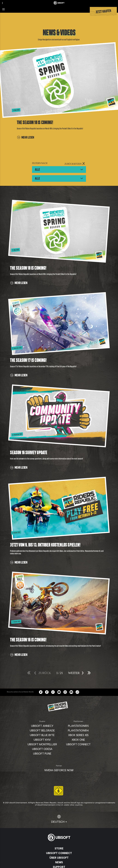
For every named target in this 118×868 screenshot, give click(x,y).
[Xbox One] (78, 740)
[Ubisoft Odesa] (42, 749)
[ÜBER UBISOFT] (59, 858)
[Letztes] (88, 673)
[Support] (59, 867)
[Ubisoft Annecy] (42, 726)
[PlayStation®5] (78, 726)
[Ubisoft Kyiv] (42, 740)
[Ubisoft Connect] (59, 853)
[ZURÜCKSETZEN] (75, 164)
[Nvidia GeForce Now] (59, 770)
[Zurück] (45, 673)
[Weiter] (74, 673)
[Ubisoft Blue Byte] (42, 735)
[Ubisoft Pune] (42, 753)
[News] (59, 862)
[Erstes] (30, 673)
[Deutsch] (59, 819)
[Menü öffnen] (4, 9)
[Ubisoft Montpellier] (42, 744)
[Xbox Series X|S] (78, 735)
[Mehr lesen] (25, 138)
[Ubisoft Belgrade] (42, 730)
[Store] (59, 848)
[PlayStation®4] (78, 730)
